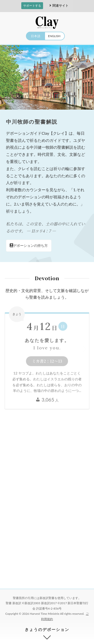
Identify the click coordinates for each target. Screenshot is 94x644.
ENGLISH (54, 36)
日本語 (36, 36)
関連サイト (58, 6)
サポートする (32, 6)
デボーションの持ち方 (29, 245)
